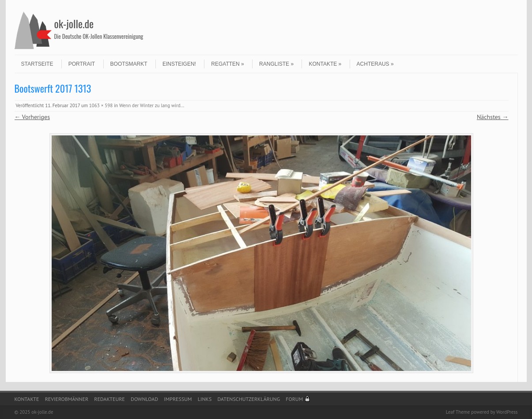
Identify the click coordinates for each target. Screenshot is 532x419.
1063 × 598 (101, 105)
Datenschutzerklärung (249, 399)
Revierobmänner (67, 399)
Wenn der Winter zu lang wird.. (151, 105)
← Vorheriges (32, 117)
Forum (294, 399)
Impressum (178, 399)
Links (205, 399)
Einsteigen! (179, 64)
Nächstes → (493, 117)
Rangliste (276, 64)
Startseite (37, 64)
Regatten (227, 64)
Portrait (82, 64)
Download (144, 399)
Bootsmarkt (129, 64)
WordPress (507, 412)
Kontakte (325, 64)
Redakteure (109, 399)
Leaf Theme (458, 412)
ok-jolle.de (74, 23)
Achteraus (375, 64)
